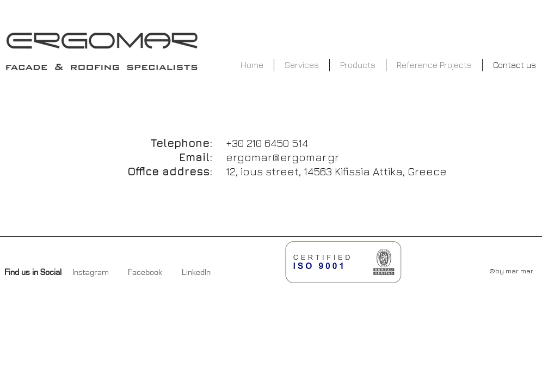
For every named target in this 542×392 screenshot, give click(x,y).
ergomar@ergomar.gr (282, 157)
